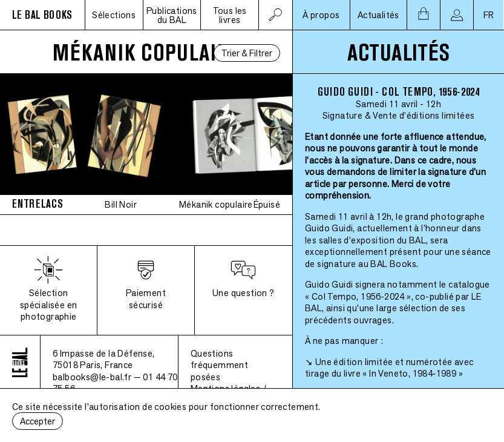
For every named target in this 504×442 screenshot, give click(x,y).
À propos (321, 15)
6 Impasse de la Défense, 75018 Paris (104, 359)
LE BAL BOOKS (42, 15)
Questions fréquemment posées (219, 365)
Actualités (378, 15)
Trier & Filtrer (247, 53)
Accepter (38, 421)
